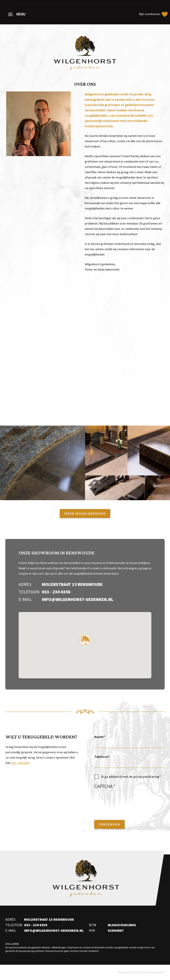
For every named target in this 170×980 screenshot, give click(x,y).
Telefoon (101, 757)
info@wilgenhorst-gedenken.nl (78, 599)
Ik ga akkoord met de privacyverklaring (130, 777)
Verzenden (109, 824)
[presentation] (128, 802)
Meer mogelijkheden (85, 513)
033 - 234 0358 (56, 592)
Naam (99, 737)
